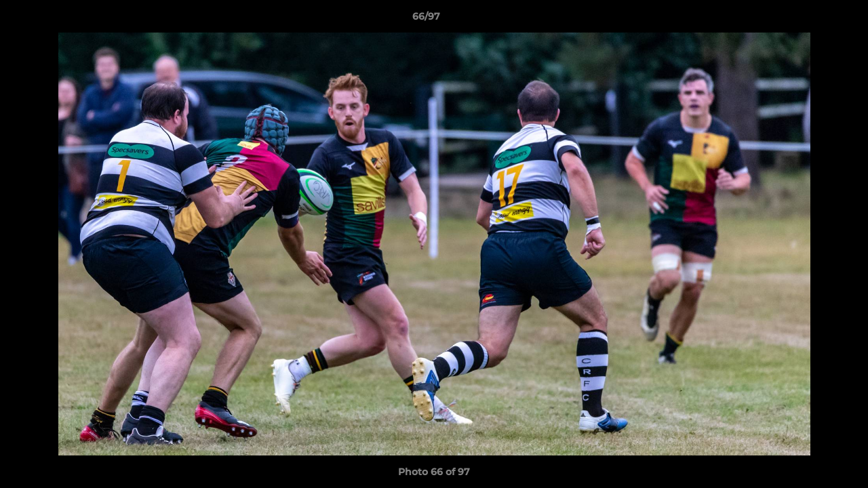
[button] (811, 20)
